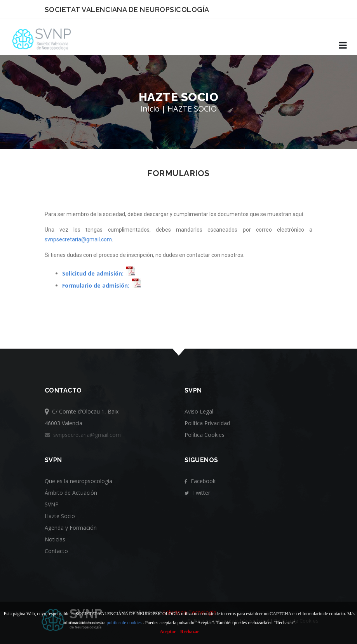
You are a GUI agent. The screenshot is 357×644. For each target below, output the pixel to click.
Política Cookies (205, 435)
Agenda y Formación (71, 528)
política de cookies (124, 623)
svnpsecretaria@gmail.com (78, 239)
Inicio (150, 109)
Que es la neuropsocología (78, 481)
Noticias (55, 539)
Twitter (197, 493)
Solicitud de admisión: (93, 273)
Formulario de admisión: (96, 285)
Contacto (56, 551)
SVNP (52, 504)
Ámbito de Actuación (71, 493)
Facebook (200, 481)
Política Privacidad (207, 423)
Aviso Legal (199, 411)
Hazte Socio (60, 516)
